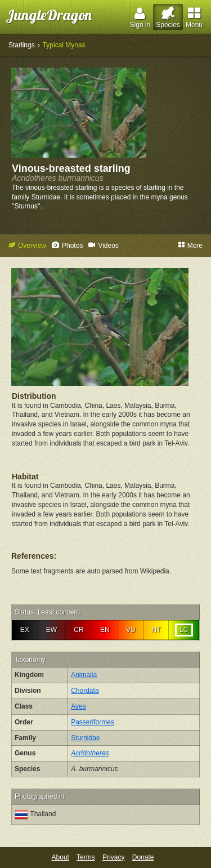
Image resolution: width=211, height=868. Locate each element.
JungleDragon (49, 15)
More (190, 246)
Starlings (22, 45)
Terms (86, 857)
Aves (78, 706)
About (60, 857)
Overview (27, 246)
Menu (194, 18)
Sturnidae (85, 738)
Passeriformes (93, 722)
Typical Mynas (64, 45)
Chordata (85, 691)
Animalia (84, 675)
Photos (67, 246)
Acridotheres (90, 753)
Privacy (113, 857)
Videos (103, 246)
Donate (143, 857)
